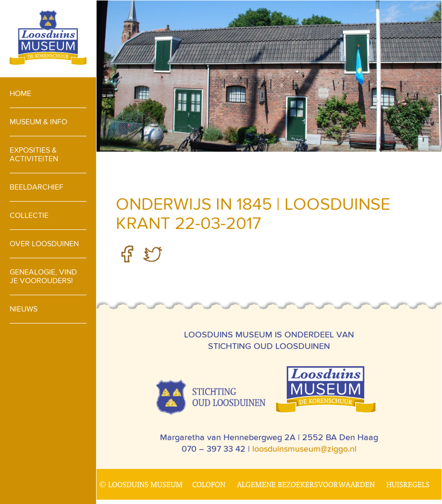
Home (20, 93)
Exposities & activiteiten (34, 154)
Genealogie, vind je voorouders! (43, 276)
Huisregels (408, 484)
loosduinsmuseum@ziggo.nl (304, 449)
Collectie (29, 215)
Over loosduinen (44, 244)
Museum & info (38, 122)
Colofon (209, 484)
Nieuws (24, 309)
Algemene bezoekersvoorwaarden (306, 484)
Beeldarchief (37, 187)
